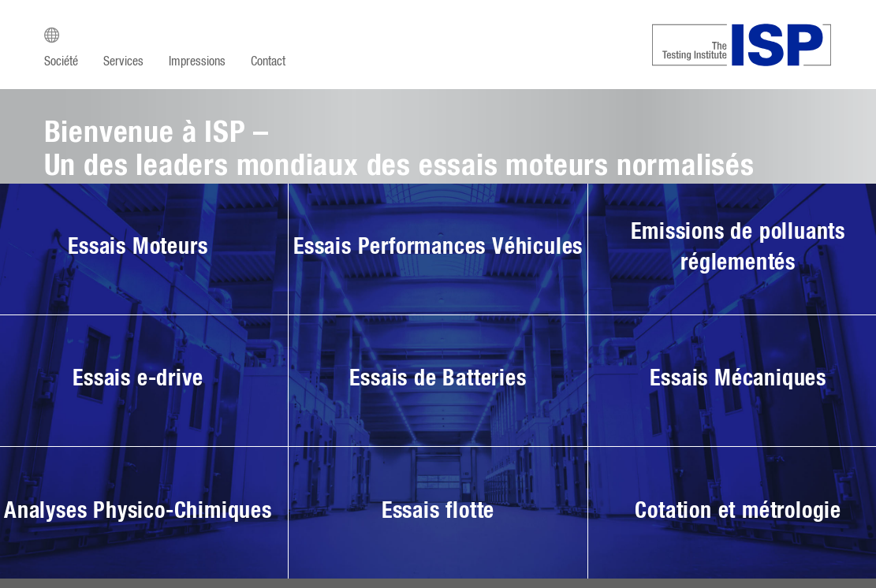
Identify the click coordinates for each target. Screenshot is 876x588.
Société (61, 61)
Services (123, 61)
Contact (268, 61)
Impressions (197, 61)
